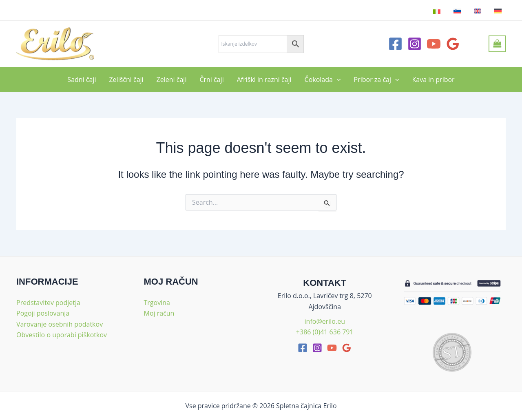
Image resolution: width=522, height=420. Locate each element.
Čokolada (323, 80)
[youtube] (332, 348)
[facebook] (303, 348)
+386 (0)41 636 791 (325, 332)
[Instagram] (415, 44)
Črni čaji (211, 80)
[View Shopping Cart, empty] (497, 44)
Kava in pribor (434, 80)
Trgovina (157, 303)
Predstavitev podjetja (48, 303)
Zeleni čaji (172, 80)
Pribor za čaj (377, 80)
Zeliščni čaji (126, 80)
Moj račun (159, 313)
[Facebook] (395, 44)
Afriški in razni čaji (264, 80)
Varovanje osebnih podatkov (60, 324)
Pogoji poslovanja (43, 313)
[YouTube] (434, 44)
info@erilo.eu (325, 321)
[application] (337, 80)
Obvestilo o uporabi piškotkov (62, 335)
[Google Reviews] (453, 44)
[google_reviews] (347, 348)
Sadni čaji (82, 80)
